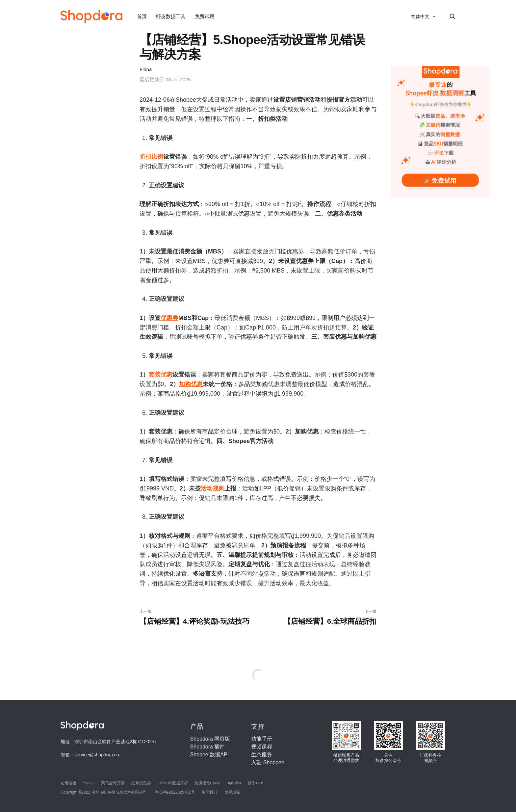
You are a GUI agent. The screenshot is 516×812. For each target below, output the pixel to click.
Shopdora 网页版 (210, 739)
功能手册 (262, 739)
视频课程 (262, 747)
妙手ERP (255, 783)
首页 (142, 16)
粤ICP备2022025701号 (175, 792)
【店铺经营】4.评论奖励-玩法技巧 (196, 617)
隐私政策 (233, 792)
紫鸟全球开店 (113, 783)
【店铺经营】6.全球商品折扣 (320, 617)
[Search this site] (452, 16)
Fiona (146, 69)
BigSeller (234, 783)
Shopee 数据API (209, 755)
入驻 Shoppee (268, 762)
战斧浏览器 (141, 783)
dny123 (89, 783)
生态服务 (262, 755)
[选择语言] (424, 16)
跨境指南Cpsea (207, 783)
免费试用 (205, 16)
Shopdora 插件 (208, 747)
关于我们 (209, 792)
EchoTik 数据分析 (173, 783)
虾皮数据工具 (171, 16)
